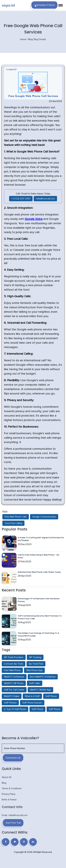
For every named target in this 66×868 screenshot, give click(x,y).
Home (23, 39)
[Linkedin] (33, 842)
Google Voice (34, 219)
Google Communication (44, 517)
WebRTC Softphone (14, 677)
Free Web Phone (12, 670)
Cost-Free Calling (13, 523)
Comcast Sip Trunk (14, 664)
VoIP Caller (35, 683)
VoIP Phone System (32, 703)
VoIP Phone (51, 696)
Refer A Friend (9, 800)
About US (7, 777)
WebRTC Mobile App (40, 690)
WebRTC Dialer (12, 696)
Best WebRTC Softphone (43, 677)
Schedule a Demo (44, 5)
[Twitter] (15, 842)
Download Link (13, 758)
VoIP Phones (10, 703)
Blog (30, 39)
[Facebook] (6, 842)
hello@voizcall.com (45, 199)
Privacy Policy (9, 794)
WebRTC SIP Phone (14, 683)
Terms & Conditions (12, 788)
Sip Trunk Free (36, 664)
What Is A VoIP (32, 696)
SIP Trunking (35, 657)
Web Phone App (34, 670)
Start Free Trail (13, 823)
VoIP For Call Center (14, 690)
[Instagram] (24, 842)
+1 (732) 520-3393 (21, 199)
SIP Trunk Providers (14, 657)
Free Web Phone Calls (16, 517)
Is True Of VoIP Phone (15, 709)
